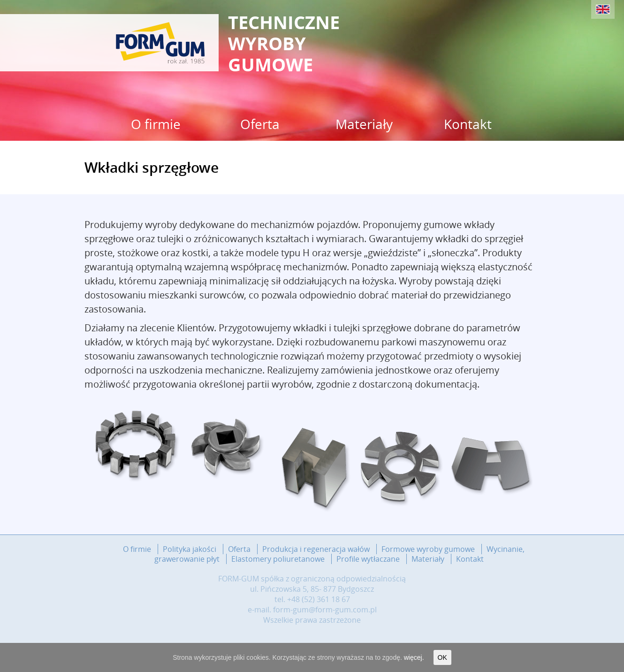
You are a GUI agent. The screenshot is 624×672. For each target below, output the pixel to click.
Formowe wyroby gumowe (428, 549)
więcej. (414, 657)
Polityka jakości (190, 549)
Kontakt (468, 124)
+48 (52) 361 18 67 (319, 599)
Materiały (364, 124)
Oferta (260, 124)
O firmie (156, 124)
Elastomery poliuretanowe (278, 559)
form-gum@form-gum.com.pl (325, 610)
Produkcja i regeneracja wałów (316, 549)
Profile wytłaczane (368, 559)
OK (442, 657)
